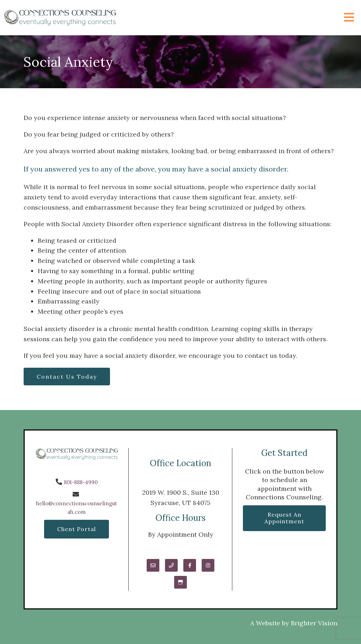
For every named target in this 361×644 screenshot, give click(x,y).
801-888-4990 (81, 482)
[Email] (153, 565)
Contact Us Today (67, 377)
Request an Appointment (284, 518)
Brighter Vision (314, 623)
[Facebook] (190, 565)
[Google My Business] (180, 582)
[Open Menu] (349, 18)
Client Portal (77, 529)
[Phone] (171, 565)
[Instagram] (208, 565)
